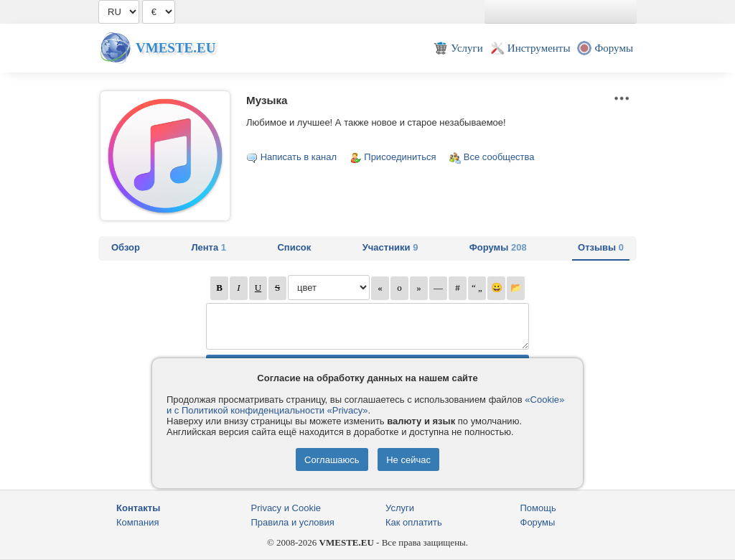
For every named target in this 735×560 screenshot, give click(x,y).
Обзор (126, 247)
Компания (138, 522)
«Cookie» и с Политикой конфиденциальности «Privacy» (365, 405)
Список (294, 247)
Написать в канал (299, 157)
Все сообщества (499, 157)
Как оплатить (414, 522)
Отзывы (601, 247)
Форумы (498, 247)
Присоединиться (400, 157)
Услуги (400, 508)
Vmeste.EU (175, 48)
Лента (209, 247)
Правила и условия (293, 522)
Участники (390, 247)
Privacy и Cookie (286, 508)
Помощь (538, 508)
